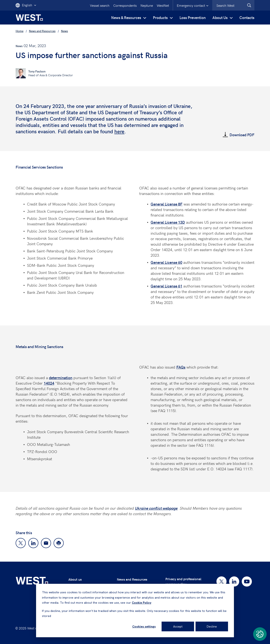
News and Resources (132, 579)
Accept (178, 626)
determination (61, 378)
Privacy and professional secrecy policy (183, 581)
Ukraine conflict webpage (156, 508)
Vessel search (100, 5)
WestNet (163, 5)
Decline (212, 626)
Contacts (247, 17)
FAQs (181, 367)
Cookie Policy (142, 603)
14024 (49, 383)
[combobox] (233, 5)
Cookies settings (144, 626)
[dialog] (135, 611)
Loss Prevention (193, 17)
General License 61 (166, 286)
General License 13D (168, 222)
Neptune (147, 5)
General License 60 (166, 262)
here (119, 131)
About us (75, 579)
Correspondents (125, 5)
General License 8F (167, 204)
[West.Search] (249, 5)
